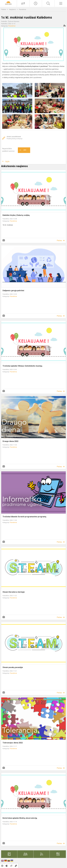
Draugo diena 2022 (10, 441)
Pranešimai (23, 9)
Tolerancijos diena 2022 (13, 743)
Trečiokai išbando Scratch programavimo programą (24, 517)
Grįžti (7, 162)
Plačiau (59, 241)
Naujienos (13, 9)
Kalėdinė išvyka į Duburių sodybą (16, 215)
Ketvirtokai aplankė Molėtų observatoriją (20, 818)
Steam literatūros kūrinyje (14, 592)
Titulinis (4, 9)
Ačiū (23, 150)
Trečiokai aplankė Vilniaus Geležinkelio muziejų (22, 366)
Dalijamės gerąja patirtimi (13, 291)
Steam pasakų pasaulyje (13, 667)
